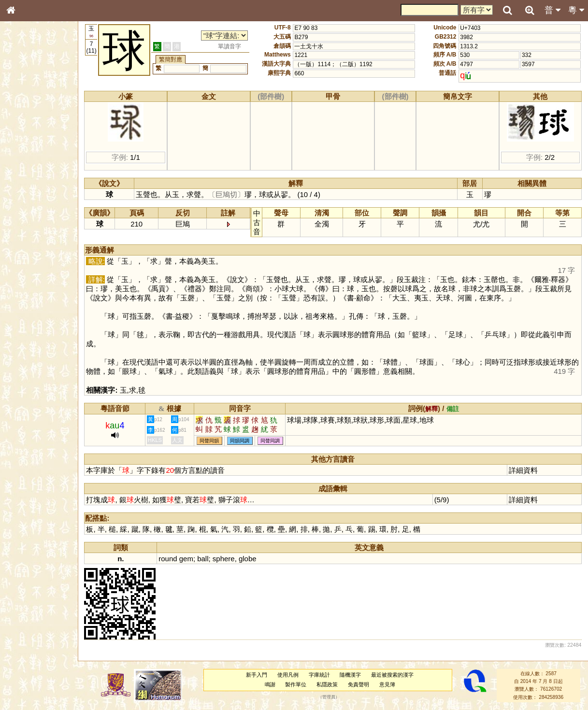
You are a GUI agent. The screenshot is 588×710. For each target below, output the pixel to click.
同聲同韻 (215, 441)
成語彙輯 (24, 314)
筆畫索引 (24, 138)
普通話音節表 (29, 263)
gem (192, 559)
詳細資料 (524, 470)
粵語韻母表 (27, 207)
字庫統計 (322, 675)
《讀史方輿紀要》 (35, 306)
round (173, 559)
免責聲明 (361, 684)
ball (208, 559)
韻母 (33, 254)
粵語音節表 (27, 189)
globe (253, 559)
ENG (43, 106)
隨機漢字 (353, 675)
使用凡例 (290, 675)
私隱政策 (330, 684)
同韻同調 (245, 441)
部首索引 (24, 129)
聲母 (19, 254)
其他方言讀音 (29, 271)
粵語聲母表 (27, 198)
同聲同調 (276, 441)
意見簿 (390, 684)
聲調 (46, 254)
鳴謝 (272, 684)
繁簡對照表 (27, 323)
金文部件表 (27, 156)
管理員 (331, 697)
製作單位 (298, 684)
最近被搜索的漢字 (395, 675)
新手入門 (259, 675)
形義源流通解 (29, 164)
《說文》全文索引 (35, 297)
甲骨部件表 (27, 146)
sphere (229, 559)
